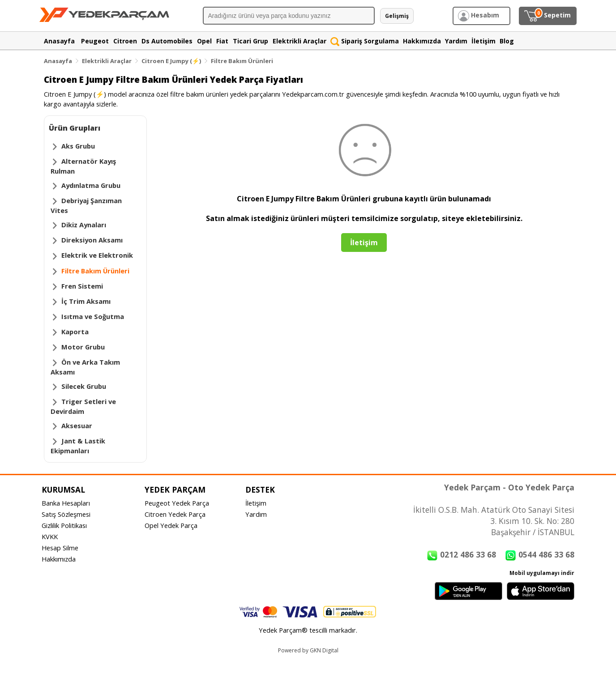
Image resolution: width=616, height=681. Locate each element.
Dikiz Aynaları (84, 225)
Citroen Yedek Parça (175, 514)
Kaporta (75, 332)
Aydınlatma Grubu (91, 185)
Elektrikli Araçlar (107, 61)
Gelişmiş (397, 16)
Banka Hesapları (66, 503)
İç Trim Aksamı (86, 301)
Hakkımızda (59, 559)
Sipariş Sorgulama (365, 41)
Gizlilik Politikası (64, 525)
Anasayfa (58, 61)
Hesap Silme (60, 548)
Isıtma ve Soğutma (93, 316)
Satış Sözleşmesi (66, 514)
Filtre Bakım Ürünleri (242, 61)
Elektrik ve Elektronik (97, 255)
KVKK (50, 536)
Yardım (256, 514)
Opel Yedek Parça (171, 525)
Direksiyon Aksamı (92, 240)
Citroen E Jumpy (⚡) (171, 61)
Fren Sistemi (82, 286)
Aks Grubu (78, 146)
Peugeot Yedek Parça (177, 503)
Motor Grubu (83, 347)
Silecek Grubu (84, 386)
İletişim (256, 503)
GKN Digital (324, 650)
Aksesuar (77, 426)
